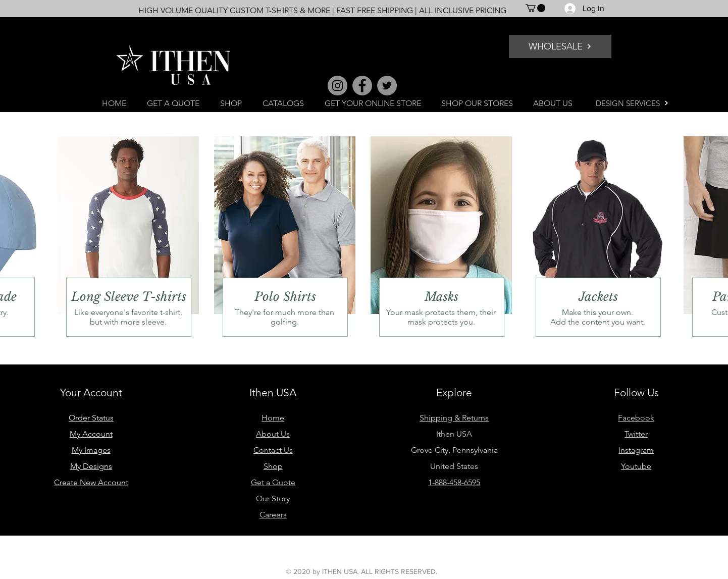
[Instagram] (337, 86)
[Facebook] (362, 86)
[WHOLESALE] (560, 46)
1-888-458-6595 (454, 482)
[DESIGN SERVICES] (632, 103)
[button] (535, 8)
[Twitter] (387, 86)
